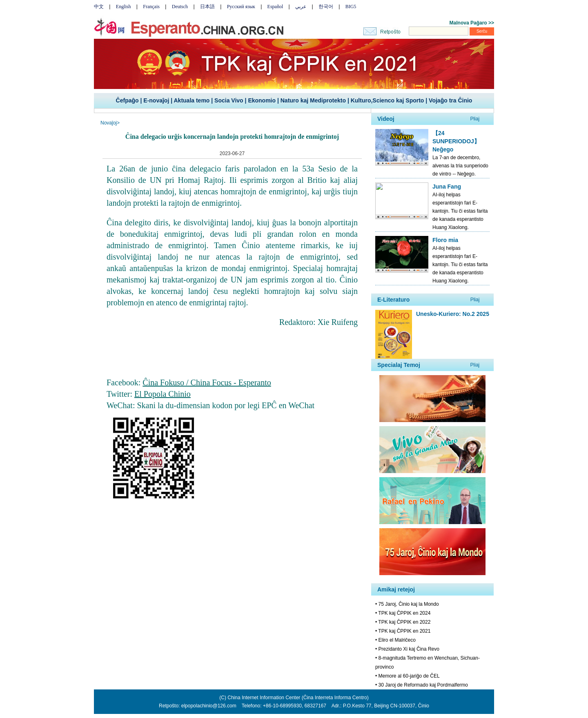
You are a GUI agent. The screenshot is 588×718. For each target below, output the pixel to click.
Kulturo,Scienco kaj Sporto (388, 100)
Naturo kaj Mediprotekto (313, 100)
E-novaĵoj (156, 100)
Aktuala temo (192, 100)
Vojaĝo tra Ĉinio (450, 100)
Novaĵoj (109, 123)
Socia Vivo (229, 100)
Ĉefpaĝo (127, 100)
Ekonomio (262, 100)
